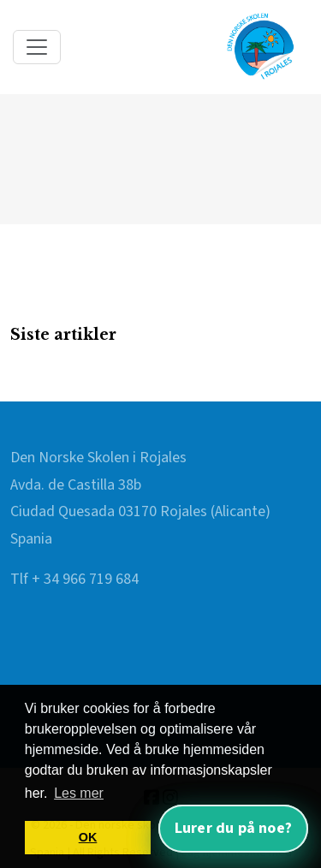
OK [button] (88, 837)
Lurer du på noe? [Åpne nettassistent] (233, 828)
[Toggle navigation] (37, 47)
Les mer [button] (79, 793)
